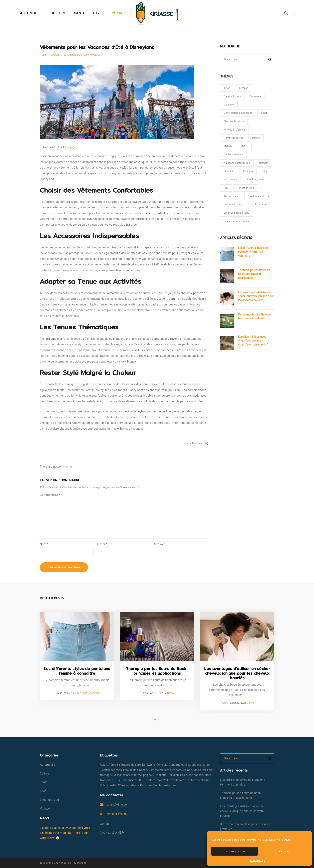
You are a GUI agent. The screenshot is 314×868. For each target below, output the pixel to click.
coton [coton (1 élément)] (264, 113)
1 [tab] (155, 720)
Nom (44, 544)
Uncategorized (90, 693)
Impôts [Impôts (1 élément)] (256, 138)
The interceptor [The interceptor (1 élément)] (232, 196)
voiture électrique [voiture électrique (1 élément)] (234, 205)
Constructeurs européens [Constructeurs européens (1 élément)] (238, 113)
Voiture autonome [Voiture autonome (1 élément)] (260, 196)
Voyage (55, 55)
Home (43, 55)
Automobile (47, 765)
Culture (45, 774)
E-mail (102, 544)
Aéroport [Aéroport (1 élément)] (244, 88)
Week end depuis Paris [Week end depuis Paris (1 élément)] (237, 213)
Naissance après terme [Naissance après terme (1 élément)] (237, 163)
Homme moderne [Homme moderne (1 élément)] (234, 138)
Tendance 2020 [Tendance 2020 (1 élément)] (246, 188)
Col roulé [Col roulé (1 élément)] (229, 105)
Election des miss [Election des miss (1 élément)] (234, 121)
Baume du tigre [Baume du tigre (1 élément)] (232, 96)
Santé (170, 693)
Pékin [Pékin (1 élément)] (265, 171)
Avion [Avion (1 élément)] (227, 88)
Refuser (284, 851)
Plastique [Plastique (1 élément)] (229, 171)
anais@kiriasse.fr (118, 805)
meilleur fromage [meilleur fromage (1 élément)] (233, 155)
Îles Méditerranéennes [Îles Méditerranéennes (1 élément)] (236, 221)
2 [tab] (159, 720)
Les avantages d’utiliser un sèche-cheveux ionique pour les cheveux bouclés (256, 296)
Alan (44, 147)
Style (252, 703)
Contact (105, 824)
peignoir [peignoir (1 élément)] (263, 163)
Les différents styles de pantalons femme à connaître (253, 252)
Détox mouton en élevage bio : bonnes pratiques (254, 316)
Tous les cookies (234, 851)
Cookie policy (257, 860)
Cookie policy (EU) (112, 833)
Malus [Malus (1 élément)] (244, 146)
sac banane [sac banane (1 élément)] (230, 180)
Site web (160, 544)
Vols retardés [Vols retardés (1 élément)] (260, 205)
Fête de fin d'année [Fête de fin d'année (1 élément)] (234, 130)
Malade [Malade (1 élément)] (228, 146)
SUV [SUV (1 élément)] (226, 188)
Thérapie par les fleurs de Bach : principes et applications (254, 274)
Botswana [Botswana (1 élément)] (255, 96)
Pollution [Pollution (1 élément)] (248, 171)
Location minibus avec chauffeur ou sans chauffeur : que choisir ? (253, 341)
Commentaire (50, 495)
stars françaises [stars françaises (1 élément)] (255, 180)
